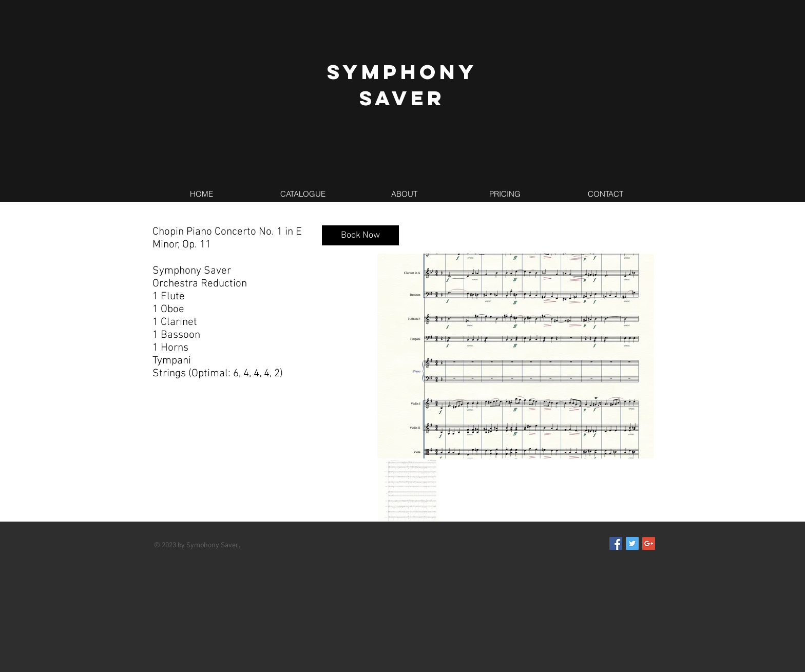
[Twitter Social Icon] (632, 543)
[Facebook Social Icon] (616, 543)
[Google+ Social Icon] (649, 543)
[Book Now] (360, 235)
